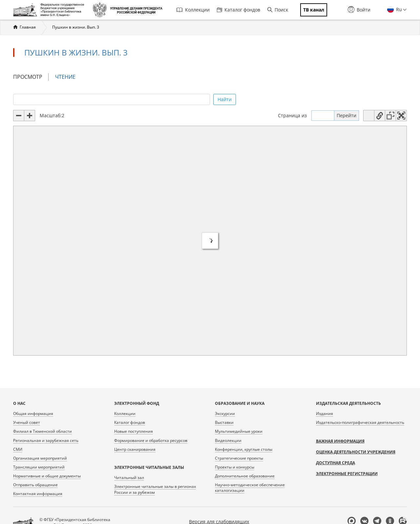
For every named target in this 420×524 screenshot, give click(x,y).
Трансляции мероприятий (39, 467)
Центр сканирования (135, 449)
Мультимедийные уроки (239, 431)
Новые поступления (134, 431)
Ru (398, 9)
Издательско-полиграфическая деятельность (360, 422)
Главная (28, 27)
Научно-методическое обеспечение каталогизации (250, 488)
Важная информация (340, 441)
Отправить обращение (35, 485)
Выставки (224, 422)
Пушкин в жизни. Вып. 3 (76, 27)
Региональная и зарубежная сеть (46, 440)
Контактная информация (38, 494)
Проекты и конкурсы (235, 467)
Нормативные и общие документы (47, 476)
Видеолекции (228, 440)
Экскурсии (225, 414)
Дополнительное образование (245, 476)
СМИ (18, 449)
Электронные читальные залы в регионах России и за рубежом (155, 489)
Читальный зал (129, 478)
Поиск (278, 10)
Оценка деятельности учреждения (356, 452)
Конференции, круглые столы (244, 449)
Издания (325, 414)
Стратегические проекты (239, 458)
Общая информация (33, 414)
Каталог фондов (239, 10)
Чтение (68, 77)
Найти (225, 99)
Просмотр (28, 77)
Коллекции (193, 10)
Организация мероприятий (40, 458)
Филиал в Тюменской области (42, 431)
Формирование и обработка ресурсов (151, 440)
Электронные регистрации (347, 474)
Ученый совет (27, 422)
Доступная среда (336, 463)
